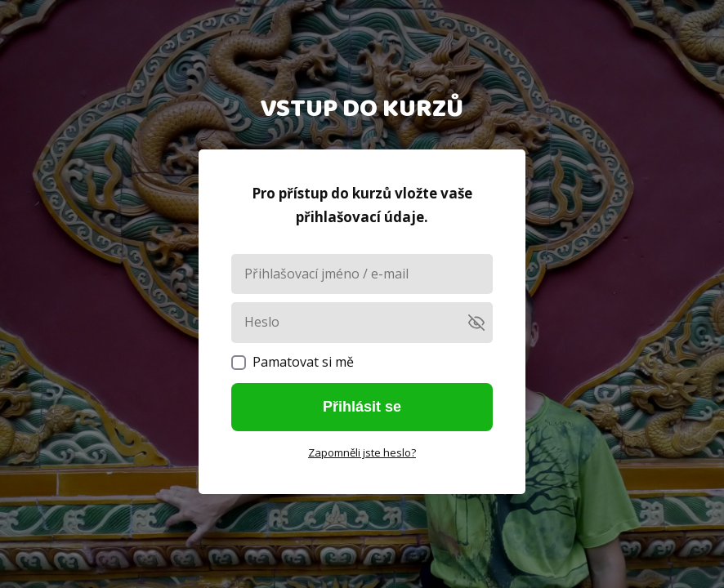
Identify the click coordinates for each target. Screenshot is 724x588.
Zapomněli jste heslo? (362, 452)
